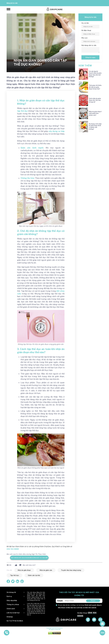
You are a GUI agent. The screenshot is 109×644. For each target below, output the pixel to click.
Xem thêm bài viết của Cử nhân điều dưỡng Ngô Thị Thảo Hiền (29, 558)
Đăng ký (93, 601)
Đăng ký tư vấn (12, 3)
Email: (60, 601)
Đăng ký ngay (90, 57)
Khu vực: (85, 38)
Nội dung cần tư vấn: (89, 45)
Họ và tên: (85, 23)
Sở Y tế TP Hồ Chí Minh (15, 621)
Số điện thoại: (86, 30)
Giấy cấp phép (12, 600)
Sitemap (10, 617)
